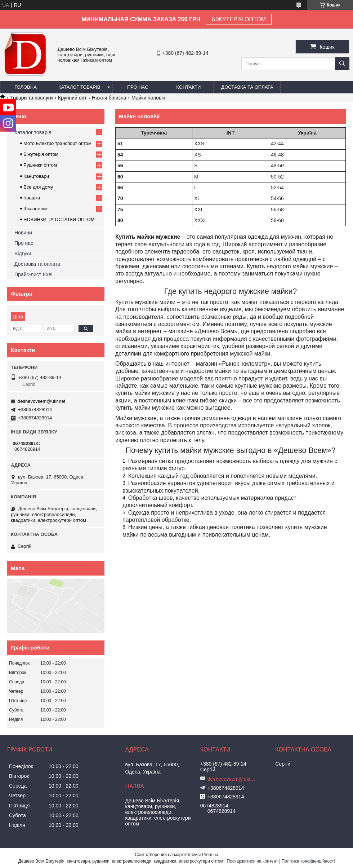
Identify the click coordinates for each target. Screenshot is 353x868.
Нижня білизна (109, 98)
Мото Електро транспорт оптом (57, 143)
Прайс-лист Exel (33, 274)
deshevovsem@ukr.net (41, 401)
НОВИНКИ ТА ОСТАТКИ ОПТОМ (59, 219)
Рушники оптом (40, 165)
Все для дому (38, 187)
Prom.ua (210, 855)
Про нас (138, 87)
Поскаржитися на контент (252, 861)
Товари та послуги (31, 98)
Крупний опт (72, 98)
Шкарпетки (35, 209)
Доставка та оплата (247, 87)
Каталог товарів (79, 87)
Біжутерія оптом (41, 154)
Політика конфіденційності (308, 861)
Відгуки (23, 254)
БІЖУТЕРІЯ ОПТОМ (239, 19)
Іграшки (32, 198)
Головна (26, 87)
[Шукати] (342, 64)
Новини (23, 233)
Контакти (188, 87)
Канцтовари (36, 176)
